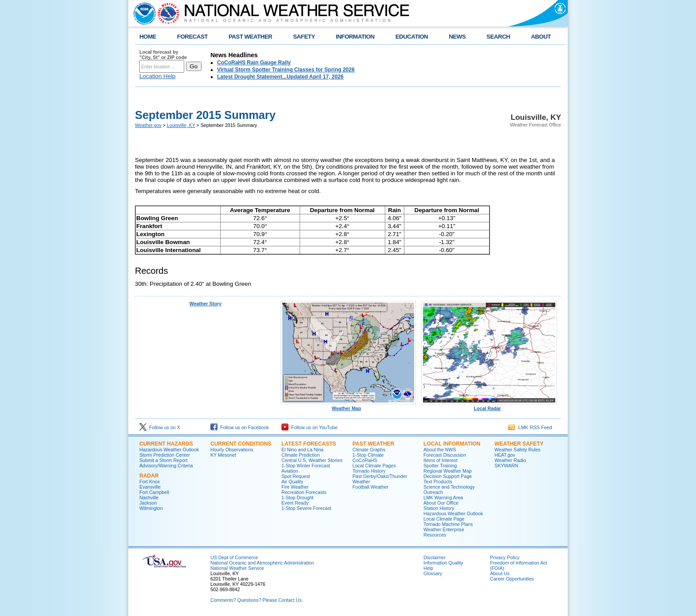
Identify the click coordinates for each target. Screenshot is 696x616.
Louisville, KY (181, 125)
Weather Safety (519, 444)
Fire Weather (295, 487)
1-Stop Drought (297, 498)
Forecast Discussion (445, 455)
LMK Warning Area (443, 498)
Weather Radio (510, 460)
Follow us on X (160, 427)
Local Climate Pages (374, 466)
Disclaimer (435, 557)
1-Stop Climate (368, 455)
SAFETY (304, 37)
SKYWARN (506, 466)
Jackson (148, 503)
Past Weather (373, 444)
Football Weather (370, 487)
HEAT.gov (505, 455)
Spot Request (296, 476)
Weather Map (348, 406)
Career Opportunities (512, 579)
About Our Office (441, 503)
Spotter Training (440, 466)
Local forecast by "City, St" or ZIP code (163, 55)
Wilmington (151, 508)
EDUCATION (412, 37)
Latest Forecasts (309, 444)
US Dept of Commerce (234, 557)
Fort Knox (150, 482)
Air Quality (292, 482)
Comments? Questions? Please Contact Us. (257, 600)
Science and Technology (449, 487)
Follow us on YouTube (309, 427)
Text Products (438, 482)
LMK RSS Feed (530, 427)
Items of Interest (440, 460)
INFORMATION (355, 37)
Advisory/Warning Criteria (166, 466)
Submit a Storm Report (163, 460)
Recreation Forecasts (304, 492)
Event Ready (295, 503)
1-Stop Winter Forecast (306, 466)
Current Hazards (166, 444)
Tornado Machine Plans (448, 524)
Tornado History (369, 471)
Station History (439, 508)
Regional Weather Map (448, 471)
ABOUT (541, 37)
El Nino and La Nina (303, 450)
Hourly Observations (232, 450)
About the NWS (440, 450)
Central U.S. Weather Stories (312, 460)
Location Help (158, 76)
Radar (149, 476)
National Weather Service (237, 568)
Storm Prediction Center (165, 455)
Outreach (433, 492)
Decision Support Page (448, 476)
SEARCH (498, 37)
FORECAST (192, 37)
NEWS (457, 37)
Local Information (452, 444)
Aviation (290, 471)
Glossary (433, 573)
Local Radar (489, 406)
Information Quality (443, 563)
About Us (500, 573)
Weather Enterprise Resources (444, 532)
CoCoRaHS (365, 460)
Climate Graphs (369, 450)
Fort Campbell (154, 492)
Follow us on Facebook (240, 427)
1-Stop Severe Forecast (306, 508)
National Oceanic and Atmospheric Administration (262, 563)
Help (428, 568)
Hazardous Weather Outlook (169, 450)
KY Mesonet (223, 455)
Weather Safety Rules (517, 450)
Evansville (150, 487)
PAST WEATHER (250, 37)
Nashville (149, 498)
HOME (148, 37)
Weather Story (206, 304)
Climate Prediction (301, 455)
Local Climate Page (444, 519)
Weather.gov (148, 125)
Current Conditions (241, 444)
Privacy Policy (505, 557)
